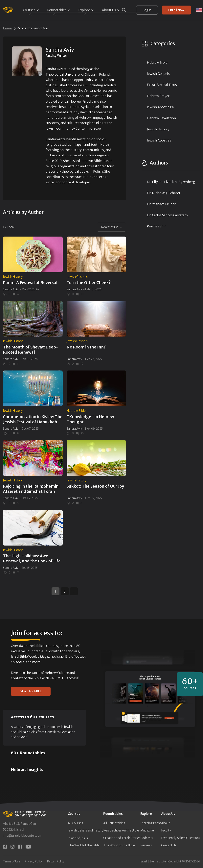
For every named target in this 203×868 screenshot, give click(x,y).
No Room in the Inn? (86, 347)
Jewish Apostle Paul (162, 107)
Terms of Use (12, 861)
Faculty (166, 830)
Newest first (110, 227)
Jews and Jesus (78, 838)
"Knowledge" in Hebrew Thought (90, 419)
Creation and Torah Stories (122, 838)
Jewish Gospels (77, 277)
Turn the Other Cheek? (89, 282)
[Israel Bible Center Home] (8, 10)
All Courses (75, 823)
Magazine (147, 830)
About (165, 823)
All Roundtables (114, 823)
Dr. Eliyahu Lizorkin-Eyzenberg (171, 182)
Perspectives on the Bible (121, 830)
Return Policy (56, 861)
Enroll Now (176, 10)
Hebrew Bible (76, 411)
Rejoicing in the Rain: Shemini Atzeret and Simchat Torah (31, 489)
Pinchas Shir (156, 226)
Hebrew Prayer (158, 96)
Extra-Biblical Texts (162, 85)
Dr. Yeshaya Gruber (161, 204)
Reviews (146, 845)
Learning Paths (151, 823)
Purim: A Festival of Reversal (30, 282)
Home (7, 28)
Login (147, 10)
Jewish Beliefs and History (86, 830)
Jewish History (13, 277)
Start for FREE (31, 691)
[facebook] (20, 847)
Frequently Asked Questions (181, 838)
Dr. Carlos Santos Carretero (167, 215)
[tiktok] (5, 847)
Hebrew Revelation (161, 118)
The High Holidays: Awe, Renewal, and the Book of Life (32, 558)
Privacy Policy (34, 861)
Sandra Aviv (11, 289)
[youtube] (28, 847)
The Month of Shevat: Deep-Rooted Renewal (31, 350)
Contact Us (169, 845)
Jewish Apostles (159, 140)
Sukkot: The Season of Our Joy (95, 486)
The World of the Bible (84, 845)
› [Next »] (74, 591)
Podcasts (147, 838)
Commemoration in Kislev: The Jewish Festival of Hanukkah (33, 419)
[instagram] (12, 847)
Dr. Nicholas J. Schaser (164, 193)
